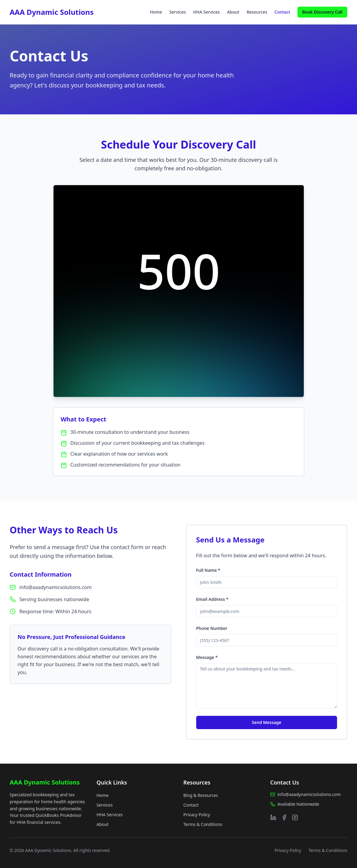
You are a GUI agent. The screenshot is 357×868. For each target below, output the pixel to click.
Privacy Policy (197, 815)
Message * (207, 657)
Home (156, 12)
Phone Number (212, 628)
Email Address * (212, 599)
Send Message (266, 722)
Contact (282, 12)
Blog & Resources (201, 795)
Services (178, 12)
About (233, 12)
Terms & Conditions (203, 824)
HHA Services (206, 12)
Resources (257, 12)
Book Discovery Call (322, 12)
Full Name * (208, 570)
